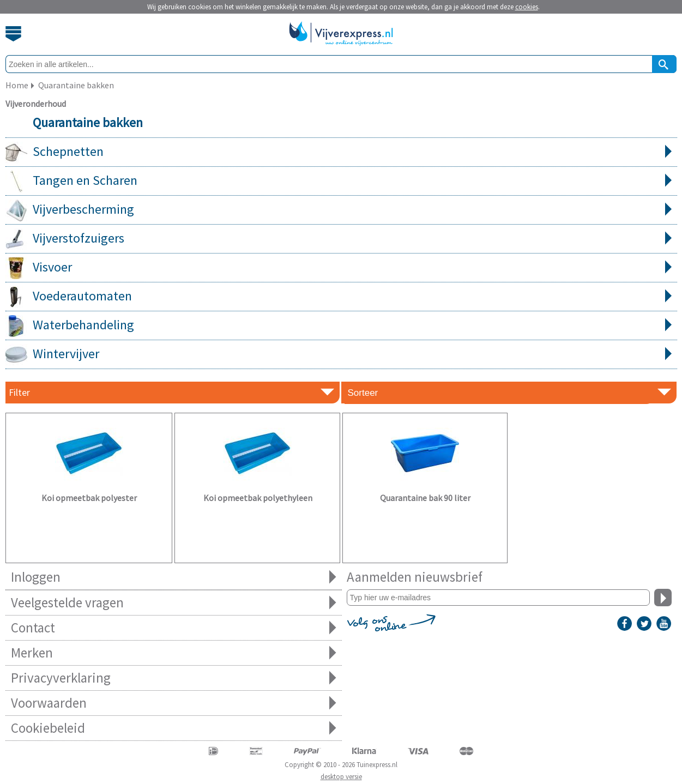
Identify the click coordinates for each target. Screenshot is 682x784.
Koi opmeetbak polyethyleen (258, 498)
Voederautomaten (341, 297)
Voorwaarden (174, 703)
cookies (527, 7)
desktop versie (341, 777)
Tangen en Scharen (341, 181)
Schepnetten (341, 152)
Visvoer (341, 268)
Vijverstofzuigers (341, 239)
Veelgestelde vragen (174, 603)
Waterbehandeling (341, 325)
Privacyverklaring (174, 678)
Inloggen (174, 577)
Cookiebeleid (174, 728)
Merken (174, 653)
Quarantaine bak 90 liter (425, 498)
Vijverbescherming (341, 210)
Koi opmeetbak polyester (89, 498)
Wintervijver (341, 354)
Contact (174, 628)
